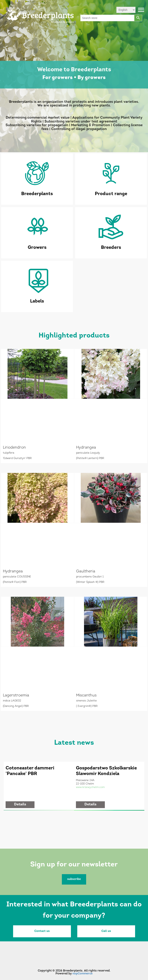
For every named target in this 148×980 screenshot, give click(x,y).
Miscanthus (86, 695)
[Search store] (108, 18)
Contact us (42, 931)
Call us (106, 931)
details (20, 804)
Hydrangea (86, 448)
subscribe (74, 879)
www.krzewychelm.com (90, 787)
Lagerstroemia (16, 695)
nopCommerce (82, 974)
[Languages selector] (126, 10)
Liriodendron (14, 448)
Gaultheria (86, 571)
